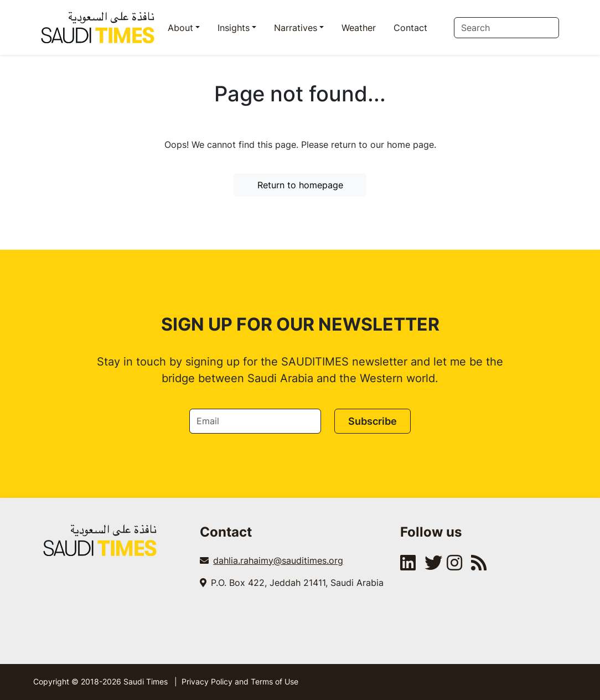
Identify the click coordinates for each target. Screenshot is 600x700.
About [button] (180, 28)
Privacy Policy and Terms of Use (240, 681)
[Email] (255, 421)
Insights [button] (234, 28)
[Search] (506, 28)
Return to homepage (300, 185)
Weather (359, 28)
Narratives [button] (296, 28)
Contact (410, 28)
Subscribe (373, 421)
